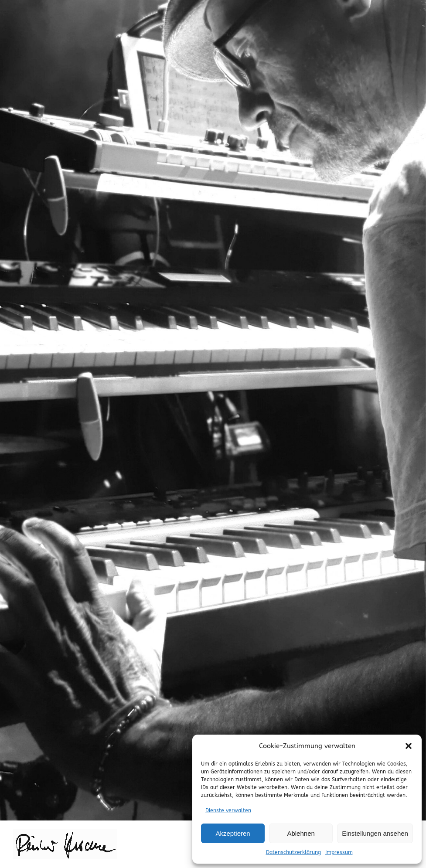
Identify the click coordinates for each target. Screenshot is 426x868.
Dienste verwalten (228, 810)
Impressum (339, 852)
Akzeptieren (233, 833)
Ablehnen (301, 833)
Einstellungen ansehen (375, 833)
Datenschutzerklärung (293, 852)
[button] (409, 746)
